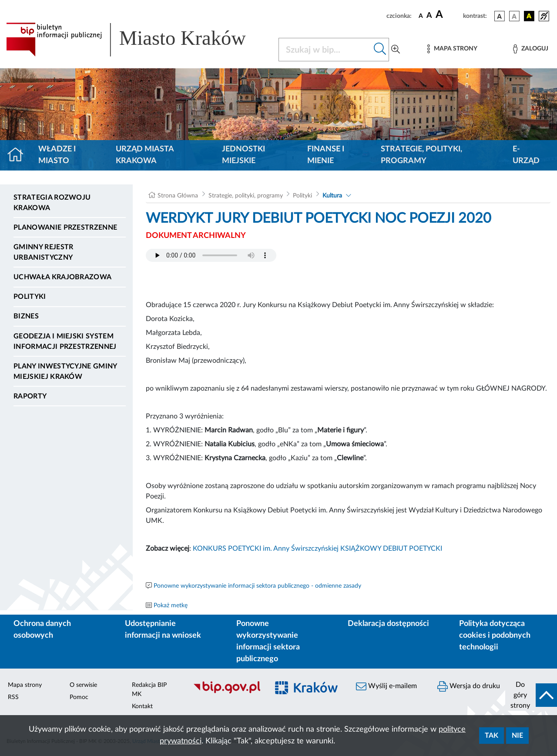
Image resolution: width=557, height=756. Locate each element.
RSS (13, 697)
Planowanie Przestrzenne (65, 227)
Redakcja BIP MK (149, 690)
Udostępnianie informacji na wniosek (163, 630)
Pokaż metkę (171, 605)
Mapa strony (25, 685)
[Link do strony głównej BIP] (137, 40)
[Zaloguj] (530, 49)
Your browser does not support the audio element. (211, 255)
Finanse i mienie (326, 155)
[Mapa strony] (452, 49)
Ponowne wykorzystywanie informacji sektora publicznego (268, 641)
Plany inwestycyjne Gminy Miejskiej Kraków (65, 371)
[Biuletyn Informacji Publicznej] (226, 692)
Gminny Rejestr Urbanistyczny (43, 252)
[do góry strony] (531, 695)
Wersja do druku (469, 686)
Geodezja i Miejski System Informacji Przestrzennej (65, 341)
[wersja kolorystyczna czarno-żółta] (529, 16)
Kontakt (142, 706)
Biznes (26, 316)
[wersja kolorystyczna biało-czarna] (514, 16)
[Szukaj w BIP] (325, 50)
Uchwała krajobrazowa (62, 277)
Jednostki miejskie (243, 155)
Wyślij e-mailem (386, 686)
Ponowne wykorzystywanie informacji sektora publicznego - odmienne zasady (257, 586)
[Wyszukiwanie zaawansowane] (396, 50)
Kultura (332, 196)
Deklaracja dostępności (388, 624)
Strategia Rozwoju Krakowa (52, 203)
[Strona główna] (19, 155)
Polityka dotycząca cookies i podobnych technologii (495, 636)
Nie (517, 736)
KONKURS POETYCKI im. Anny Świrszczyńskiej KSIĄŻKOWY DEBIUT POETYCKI (317, 549)
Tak (492, 736)
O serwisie (83, 685)
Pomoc (79, 697)
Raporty (30, 396)
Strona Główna (178, 196)
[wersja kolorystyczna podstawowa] (500, 16)
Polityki (30, 297)
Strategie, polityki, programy (421, 155)
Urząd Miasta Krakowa (145, 155)
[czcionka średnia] (429, 16)
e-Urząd (526, 155)
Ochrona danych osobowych (42, 630)
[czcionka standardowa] (421, 16)
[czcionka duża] (448, 15)
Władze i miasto (57, 155)
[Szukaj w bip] (380, 50)
